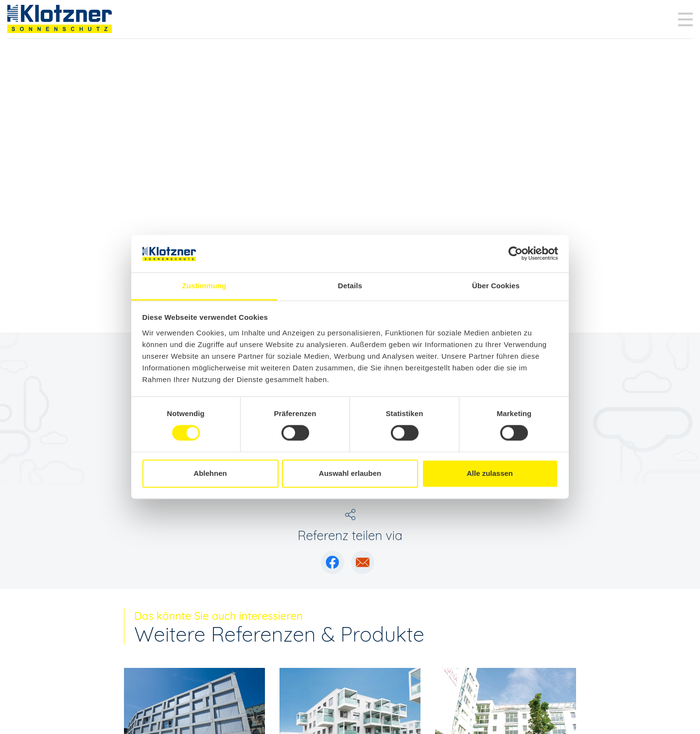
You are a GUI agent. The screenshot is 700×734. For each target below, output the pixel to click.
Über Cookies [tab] (496, 286)
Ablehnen (210, 473)
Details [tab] (350, 286)
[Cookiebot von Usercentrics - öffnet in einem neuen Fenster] (516, 254)
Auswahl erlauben (350, 473)
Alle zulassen (490, 473)
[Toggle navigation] (685, 19)
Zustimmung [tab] (204, 286)
